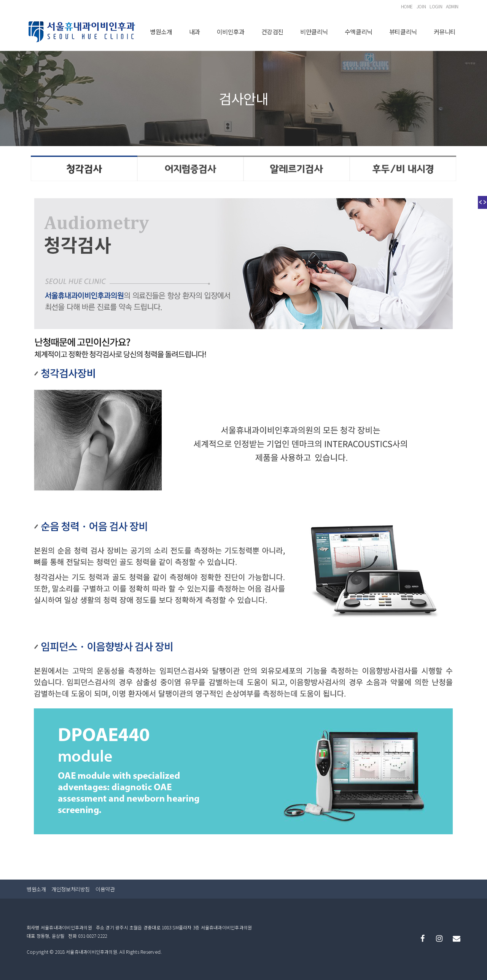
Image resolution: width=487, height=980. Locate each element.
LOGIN (436, 6)
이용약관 (105, 888)
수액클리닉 (359, 32)
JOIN (421, 6)
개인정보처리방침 (71, 888)
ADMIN (452, 6)
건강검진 (272, 32)
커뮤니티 (445, 32)
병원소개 (161, 32)
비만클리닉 (314, 32)
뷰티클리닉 (403, 32)
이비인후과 (231, 32)
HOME (407, 6)
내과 (195, 32)
